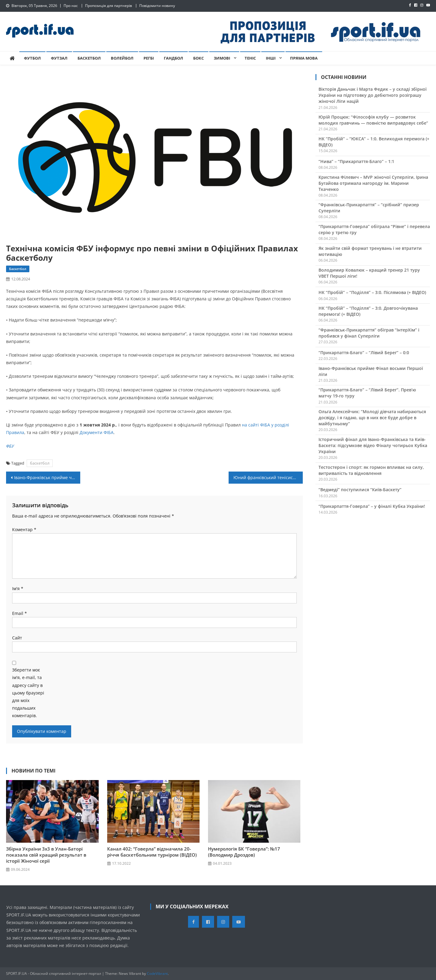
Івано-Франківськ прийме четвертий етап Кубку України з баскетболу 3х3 (47, 477)
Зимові (222, 58)
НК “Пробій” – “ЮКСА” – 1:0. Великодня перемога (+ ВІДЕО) (374, 142)
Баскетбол (89, 58)
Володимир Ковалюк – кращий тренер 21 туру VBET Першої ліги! (369, 273)
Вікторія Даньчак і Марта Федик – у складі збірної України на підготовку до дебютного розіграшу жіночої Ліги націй (373, 95)
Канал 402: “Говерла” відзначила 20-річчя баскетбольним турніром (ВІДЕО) (152, 852)
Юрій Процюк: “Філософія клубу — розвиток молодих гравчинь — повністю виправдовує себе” (373, 120)
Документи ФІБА (97, 432)
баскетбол (40, 463)
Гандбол (173, 58)
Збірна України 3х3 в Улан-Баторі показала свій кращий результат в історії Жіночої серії (46, 855)
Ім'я (18, 588)
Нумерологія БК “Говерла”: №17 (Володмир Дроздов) (244, 852)
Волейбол (122, 58)
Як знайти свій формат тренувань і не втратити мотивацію (370, 251)
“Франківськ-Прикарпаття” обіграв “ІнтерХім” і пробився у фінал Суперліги (369, 333)
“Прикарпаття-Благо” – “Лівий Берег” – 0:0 (364, 353)
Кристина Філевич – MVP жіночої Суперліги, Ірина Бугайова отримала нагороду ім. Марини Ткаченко (373, 183)
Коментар (24, 529)
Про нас (71, 6)
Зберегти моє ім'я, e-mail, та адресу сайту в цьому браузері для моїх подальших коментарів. (28, 693)
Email (20, 613)
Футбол (32, 58)
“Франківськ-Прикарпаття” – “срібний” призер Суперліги (369, 208)
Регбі (149, 58)
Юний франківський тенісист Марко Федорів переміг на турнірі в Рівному (268, 477)
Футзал (59, 58)
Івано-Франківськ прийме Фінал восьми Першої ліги (371, 371)
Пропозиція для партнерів (109, 6)
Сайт (17, 638)
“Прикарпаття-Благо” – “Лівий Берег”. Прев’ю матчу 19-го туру (367, 393)
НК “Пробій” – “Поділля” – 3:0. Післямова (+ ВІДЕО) (372, 292)
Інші (271, 58)
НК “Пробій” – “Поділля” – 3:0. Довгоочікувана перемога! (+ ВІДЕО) (368, 311)
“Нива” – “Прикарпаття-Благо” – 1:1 (356, 161)
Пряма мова (304, 58)
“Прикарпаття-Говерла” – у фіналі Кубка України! (372, 506)
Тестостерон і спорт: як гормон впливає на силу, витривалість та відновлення (371, 470)
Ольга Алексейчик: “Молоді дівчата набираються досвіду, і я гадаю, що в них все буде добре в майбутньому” (372, 418)
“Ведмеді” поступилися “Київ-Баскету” (360, 490)
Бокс (198, 58)
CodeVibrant (157, 973)
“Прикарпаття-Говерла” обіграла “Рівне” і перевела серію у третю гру (374, 229)
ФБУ (10, 446)
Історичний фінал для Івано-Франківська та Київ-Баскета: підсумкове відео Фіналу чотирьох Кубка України (373, 445)
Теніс (250, 58)
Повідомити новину (157, 6)
